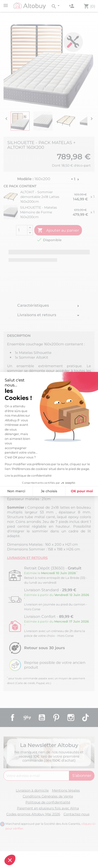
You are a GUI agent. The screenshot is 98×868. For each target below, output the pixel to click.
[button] (10, 860)
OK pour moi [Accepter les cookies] (60, 491)
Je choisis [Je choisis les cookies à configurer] (27, 491)
